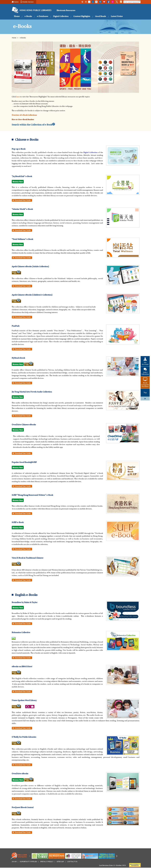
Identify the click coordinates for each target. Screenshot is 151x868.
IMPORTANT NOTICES (28, 862)
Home (16, 2)
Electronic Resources (66, 10)
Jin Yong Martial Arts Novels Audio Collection (32, 392)
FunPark (16, 326)
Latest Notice (117, 16)
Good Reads (101, 16)
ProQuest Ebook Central (23, 808)
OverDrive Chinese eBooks (24, 425)
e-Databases (43, 16)
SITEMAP (60, 862)
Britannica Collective (21, 633)
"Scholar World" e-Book (22, 209)
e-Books (28, 16)
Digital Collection (61, 16)
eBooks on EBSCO (22, 667)
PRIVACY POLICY (47, 862)
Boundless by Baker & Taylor (25, 602)
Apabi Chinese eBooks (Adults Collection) (30, 267)
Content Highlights (82, 16)
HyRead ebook (18, 358)
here (18, 97)
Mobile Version (28, 2)
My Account (145, 364)
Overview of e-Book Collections (24, 115)
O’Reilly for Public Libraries (24, 737)
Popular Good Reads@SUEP (24, 462)
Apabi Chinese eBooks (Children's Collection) (32, 295)
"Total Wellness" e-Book (22, 239)
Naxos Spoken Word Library (24, 700)
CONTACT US (72, 862)
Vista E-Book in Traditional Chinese (28, 558)
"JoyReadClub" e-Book (22, 176)
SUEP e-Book (18, 522)
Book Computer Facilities (145, 385)
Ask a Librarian (145, 373)
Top (145, 393)
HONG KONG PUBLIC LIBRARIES (35, 10)
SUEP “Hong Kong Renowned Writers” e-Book (32, 495)
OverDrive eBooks (20, 774)
